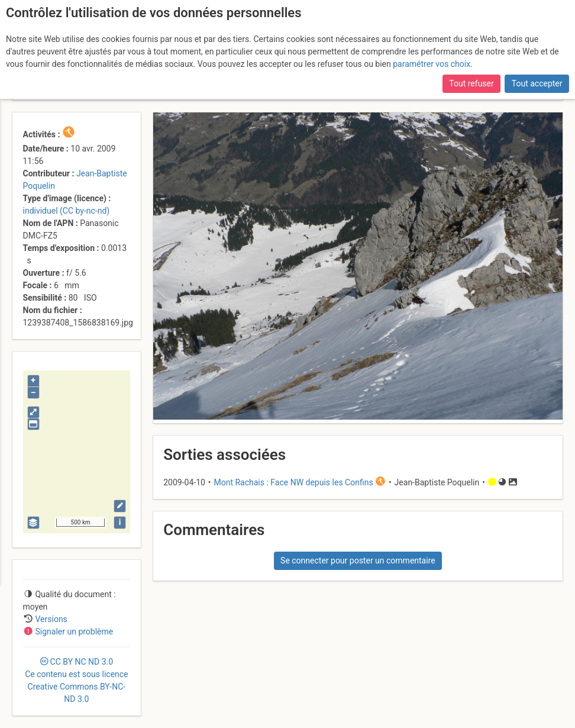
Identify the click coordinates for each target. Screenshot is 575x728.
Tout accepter (537, 83)
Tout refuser (471, 83)
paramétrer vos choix (432, 64)
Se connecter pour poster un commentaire (358, 561)
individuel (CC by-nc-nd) (67, 211)
